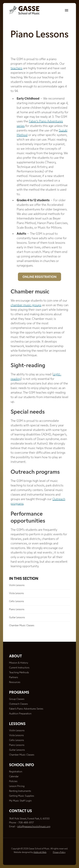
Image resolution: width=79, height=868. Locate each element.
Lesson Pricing (17, 786)
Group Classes (17, 699)
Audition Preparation (20, 714)
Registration (16, 772)
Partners (14, 678)
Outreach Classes (18, 704)
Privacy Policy (59, 852)
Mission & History (19, 663)
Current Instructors (19, 668)
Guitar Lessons (17, 618)
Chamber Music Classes (22, 626)
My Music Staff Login (20, 801)
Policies (13, 781)
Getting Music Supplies (22, 796)
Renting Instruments (20, 791)
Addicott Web (40, 852)
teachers (16, 68)
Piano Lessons (17, 610)
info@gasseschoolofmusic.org (34, 827)
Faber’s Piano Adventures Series (26, 709)
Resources (15, 682)
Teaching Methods (19, 673)
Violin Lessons (17, 585)
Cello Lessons (16, 601)
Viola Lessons (16, 593)
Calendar (14, 777)
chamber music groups (26, 305)
